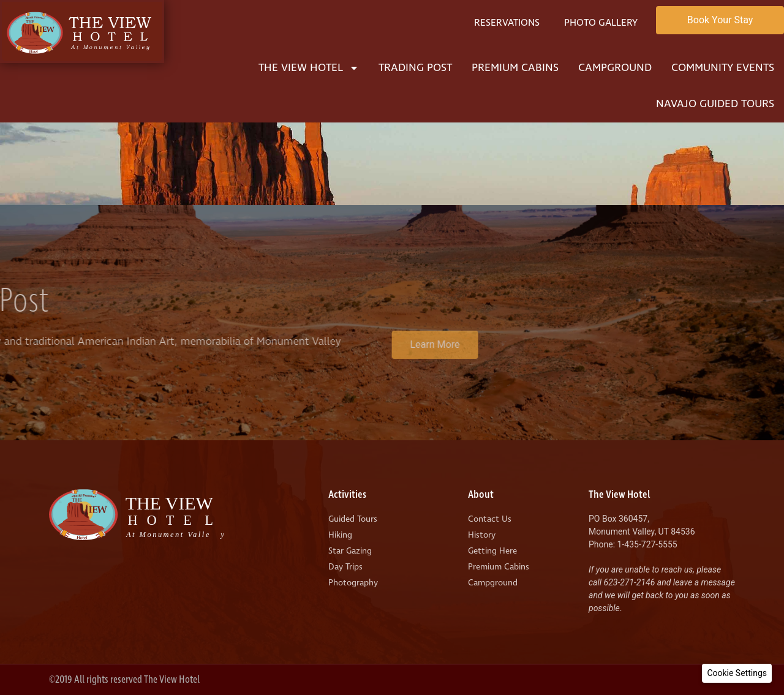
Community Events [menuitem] (723, 68)
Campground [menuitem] (615, 68)
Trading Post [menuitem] (415, 68)
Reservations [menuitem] (507, 23)
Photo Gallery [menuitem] (601, 23)
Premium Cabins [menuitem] (515, 68)
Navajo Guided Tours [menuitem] (715, 104)
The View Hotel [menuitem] (309, 68)
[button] (737, 673)
